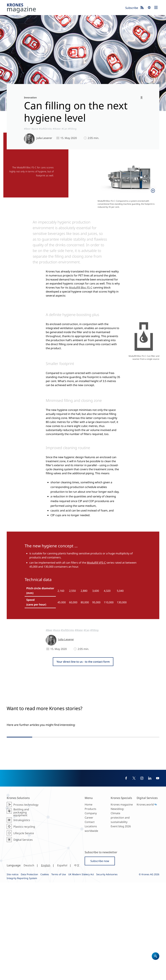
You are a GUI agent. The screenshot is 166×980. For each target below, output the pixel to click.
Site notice (13, 972)
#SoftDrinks (45, 129)
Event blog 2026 (121, 924)
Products (90, 906)
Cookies (45, 972)
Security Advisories (107, 972)
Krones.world (145, 902)
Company (91, 911)
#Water (57, 129)
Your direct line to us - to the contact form (83, 662)
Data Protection (29, 972)
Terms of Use (59, 972)
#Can (64, 129)
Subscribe (132, 8)
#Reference (111, 802)
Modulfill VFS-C (96, 563)
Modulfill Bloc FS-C (81, 287)
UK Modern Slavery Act (81, 972)
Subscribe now (100, 959)
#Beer (27, 129)
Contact (90, 920)
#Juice (35, 129)
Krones (65, 9)
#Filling (72, 129)
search (149, 8)
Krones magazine (122, 902)
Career (89, 915)
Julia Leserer (44, 138)
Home (89, 902)
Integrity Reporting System (22, 976)
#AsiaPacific (97, 802)
